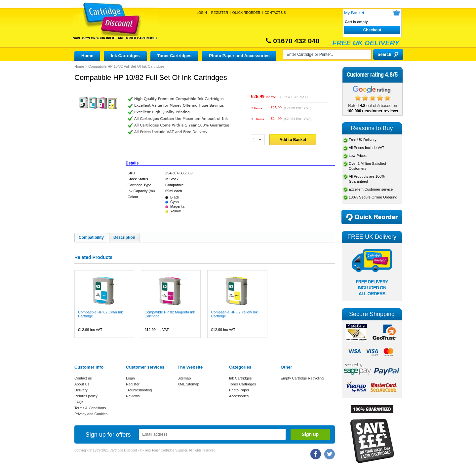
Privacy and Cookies (91, 414)
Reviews (133, 396)
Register (220, 13)
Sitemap (184, 378)
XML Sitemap (188, 384)
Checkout (372, 30)
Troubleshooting (139, 390)
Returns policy (86, 396)
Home (87, 56)
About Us (82, 384)
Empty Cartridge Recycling (302, 378)
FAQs (79, 402)
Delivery (81, 390)
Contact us (83, 378)
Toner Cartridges (175, 56)
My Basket (354, 13)
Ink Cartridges (125, 56)
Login (202, 13)
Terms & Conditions (90, 408)
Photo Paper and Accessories (239, 56)
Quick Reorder (246, 13)
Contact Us (275, 13)
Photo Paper (239, 390)
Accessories (239, 396)
